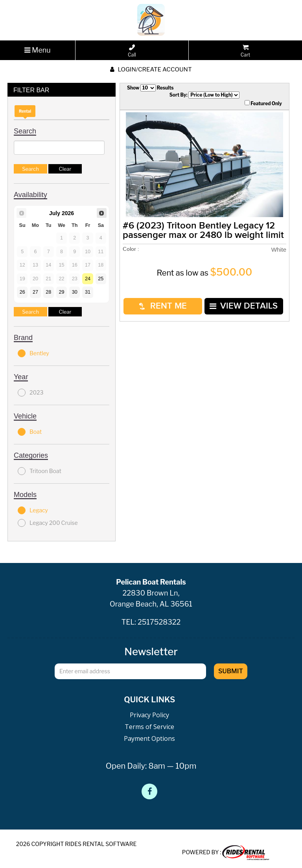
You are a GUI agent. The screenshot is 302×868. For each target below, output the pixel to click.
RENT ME (163, 306)
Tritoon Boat (40, 471)
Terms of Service (149, 727)
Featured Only (263, 103)
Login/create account (151, 69)
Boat (30, 432)
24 (88, 279)
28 (48, 292)
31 (88, 292)
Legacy (33, 510)
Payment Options (149, 738)
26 (22, 292)
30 (75, 292)
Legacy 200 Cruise (48, 523)
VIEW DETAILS (244, 306)
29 (61, 292)
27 (35, 292)
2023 (30, 393)
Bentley (33, 353)
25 (101, 279)
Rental (25, 111)
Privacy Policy (149, 715)
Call (132, 51)
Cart (245, 51)
